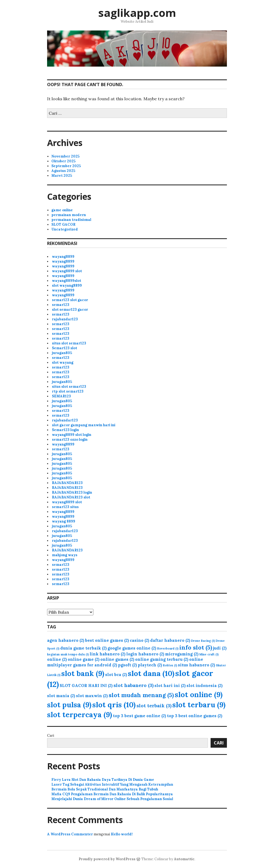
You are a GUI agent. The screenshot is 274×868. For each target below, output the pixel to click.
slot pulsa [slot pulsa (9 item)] (69, 705)
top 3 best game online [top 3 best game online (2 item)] (140, 716)
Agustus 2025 (63, 171)
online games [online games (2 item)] (117, 659)
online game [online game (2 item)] (84, 659)
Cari (51, 736)
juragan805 (62, 353)
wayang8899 (63, 257)
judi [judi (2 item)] (220, 648)
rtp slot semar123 (68, 391)
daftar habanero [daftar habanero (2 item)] (170, 640)
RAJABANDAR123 (67, 483)
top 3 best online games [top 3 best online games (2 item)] (195, 716)
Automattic (184, 859)
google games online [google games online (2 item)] (132, 648)
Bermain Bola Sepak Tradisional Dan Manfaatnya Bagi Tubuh (105, 789)
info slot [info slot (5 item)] (196, 647)
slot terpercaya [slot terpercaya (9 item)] (80, 715)
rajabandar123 (65, 319)
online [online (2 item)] (57, 659)
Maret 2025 (62, 176)
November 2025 (65, 156)
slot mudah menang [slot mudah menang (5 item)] (141, 695)
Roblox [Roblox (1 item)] (170, 665)
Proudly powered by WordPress (107, 859)
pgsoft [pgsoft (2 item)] (128, 665)
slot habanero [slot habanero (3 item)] (134, 685)
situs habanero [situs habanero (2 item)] (197, 665)
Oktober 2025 (63, 161)
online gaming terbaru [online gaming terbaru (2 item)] (162, 659)
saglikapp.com (137, 13)
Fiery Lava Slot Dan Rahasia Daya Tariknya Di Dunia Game (103, 780)
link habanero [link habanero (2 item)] (108, 654)
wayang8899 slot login (72, 435)
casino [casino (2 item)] (140, 640)
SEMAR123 (61, 396)
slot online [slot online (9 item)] (199, 694)
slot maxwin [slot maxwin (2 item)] (92, 696)
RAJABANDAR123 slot (71, 497)
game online (62, 210)
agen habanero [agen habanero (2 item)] (66, 640)
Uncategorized (65, 229)
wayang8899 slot (67, 271)
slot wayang (63, 362)
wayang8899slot (66, 281)
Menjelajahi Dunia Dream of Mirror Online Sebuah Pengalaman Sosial (112, 799)
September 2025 (66, 166)
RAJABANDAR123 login (72, 492)
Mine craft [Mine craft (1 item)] (209, 654)
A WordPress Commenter (70, 834)
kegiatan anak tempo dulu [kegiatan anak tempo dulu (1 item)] (68, 654)
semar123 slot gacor (70, 300)
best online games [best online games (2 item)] (107, 640)
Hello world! (122, 834)
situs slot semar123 (69, 343)
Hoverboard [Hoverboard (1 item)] (168, 648)
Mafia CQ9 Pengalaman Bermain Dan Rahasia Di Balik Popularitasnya (112, 794)
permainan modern (69, 215)
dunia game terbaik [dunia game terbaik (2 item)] (83, 648)
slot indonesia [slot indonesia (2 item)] (205, 685)
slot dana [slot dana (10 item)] (151, 673)
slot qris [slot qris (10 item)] (114, 705)
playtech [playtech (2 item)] (150, 665)
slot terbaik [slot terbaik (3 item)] (154, 706)
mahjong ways (65, 555)
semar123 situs (65, 507)
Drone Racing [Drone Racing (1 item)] (203, 641)
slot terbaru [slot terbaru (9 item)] (199, 705)
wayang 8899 (64, 521)
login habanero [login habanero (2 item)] (145, 654)
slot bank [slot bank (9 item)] (83, 673)
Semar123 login (65, 430)
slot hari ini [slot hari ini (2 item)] (170, 685)
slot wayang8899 (67, 285)
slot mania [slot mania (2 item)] (61, 696)
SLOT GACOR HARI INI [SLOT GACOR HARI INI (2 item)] (86, 685)
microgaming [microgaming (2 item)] (182, 654)
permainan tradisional (71, 220)
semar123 (61, 305)
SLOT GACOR (63, 224)
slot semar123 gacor (70, 310)
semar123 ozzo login (70, 439)
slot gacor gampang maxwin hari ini (84, 425)
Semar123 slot (64, 348)
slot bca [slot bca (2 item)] (116, 675)
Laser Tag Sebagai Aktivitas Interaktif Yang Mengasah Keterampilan (112, 784)
